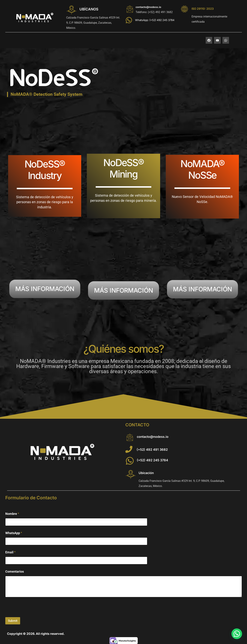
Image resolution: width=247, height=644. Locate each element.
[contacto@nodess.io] (130, 9)
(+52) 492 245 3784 (152, 460)
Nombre (12, 514)
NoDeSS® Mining (123, 168)
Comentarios (15, 571)
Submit (13, 621)
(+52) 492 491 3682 (152, 450)
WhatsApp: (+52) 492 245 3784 (155, 20)
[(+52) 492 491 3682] (129, 449)
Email (10, 552)
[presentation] (32, 615)
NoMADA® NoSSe (202, 169)
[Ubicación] (131, 474)
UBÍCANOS (89, 9)
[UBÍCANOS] (72, 10)
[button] (237, 634)
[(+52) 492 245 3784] (130, 461)
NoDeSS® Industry (45, 170)
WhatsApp (14, 533)
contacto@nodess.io (148, 7)
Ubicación (146, 473)
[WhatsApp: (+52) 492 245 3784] (129, 20)
